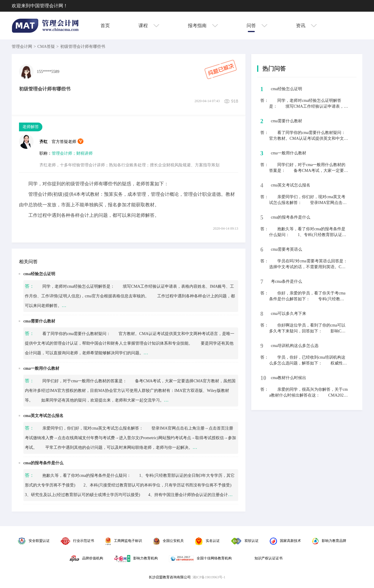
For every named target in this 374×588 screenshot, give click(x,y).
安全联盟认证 (34, 541)
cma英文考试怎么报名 (43, 416)
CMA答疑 (46, 47)
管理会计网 (22, 47)
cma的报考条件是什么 (43, 463)
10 (263, 378)
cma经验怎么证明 (39, 274)
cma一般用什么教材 (41, 368)
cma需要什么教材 (39, 321)
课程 (149, 26)
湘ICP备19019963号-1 (209, 577)
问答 (257, 26)
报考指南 (203, 26)
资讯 (306, 26)
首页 (105, 26)
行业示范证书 (77, 541)
